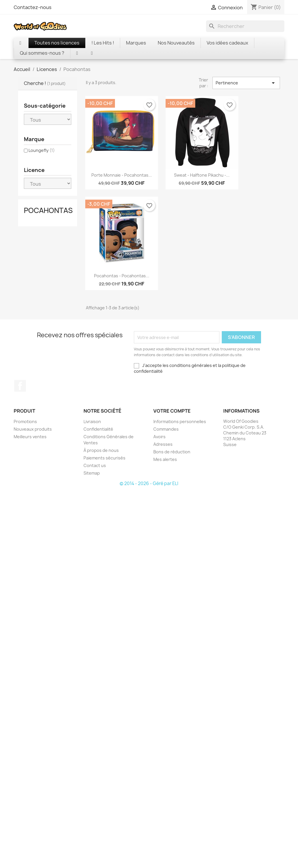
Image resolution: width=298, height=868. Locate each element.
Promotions (25, 421)
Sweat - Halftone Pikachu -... (202, 175)
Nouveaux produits (33, 429)
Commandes (166, 429)
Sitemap (92, 473)
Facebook (20, 386)
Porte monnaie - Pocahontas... (122, 175)
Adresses (163, 444)
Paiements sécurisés (104, 458)
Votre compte (172, 411)
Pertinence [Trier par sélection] (246, 83)
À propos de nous (101, 450)
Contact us (95, 465)
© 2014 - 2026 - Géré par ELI (149, 483)
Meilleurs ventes (30, 437)
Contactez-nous (33, 7)
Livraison (92, 421)
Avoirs (159, 437)
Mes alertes (165, 459)
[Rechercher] (245, 26)
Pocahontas (48, 210)
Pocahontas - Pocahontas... (122, 276)
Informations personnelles (180, 421)
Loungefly (42, 150)
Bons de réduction (172, 452)
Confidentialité (98, 429)
